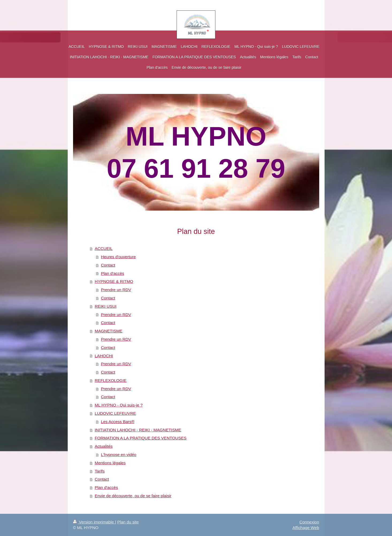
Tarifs (100, 471)
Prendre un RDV (116, 290)
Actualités (104, 446)
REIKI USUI (106, 306)
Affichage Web (306, 528)
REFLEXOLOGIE (111, 380)
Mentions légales (110, 463)
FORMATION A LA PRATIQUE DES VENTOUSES (141, 438)
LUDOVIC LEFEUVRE (115, 413)
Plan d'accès (113, 273)
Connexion (309, 522)
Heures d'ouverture (118, 257)
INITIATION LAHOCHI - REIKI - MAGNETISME (138, 430)
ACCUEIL (104, 248)
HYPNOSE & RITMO (114, 281)
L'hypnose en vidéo (119, 455)
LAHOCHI (104, 356)
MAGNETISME (109, 331)
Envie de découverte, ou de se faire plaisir (133, 496)
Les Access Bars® (118, 422)
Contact (108, 265)
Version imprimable (94, 522)
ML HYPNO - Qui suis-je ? (119, 405)
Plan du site (128, 522)
